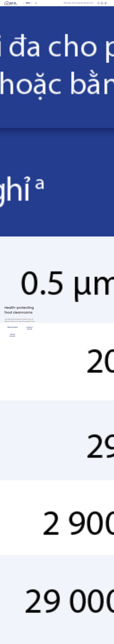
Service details (13, 327)
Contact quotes (30, 328)
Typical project (13, 335)
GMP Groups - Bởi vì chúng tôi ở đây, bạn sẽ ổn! (78, 3)
